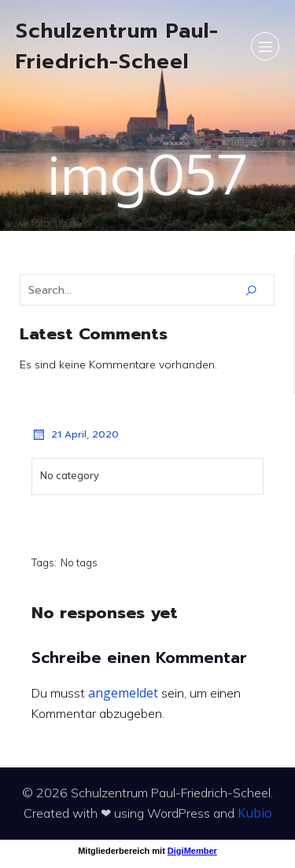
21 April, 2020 (75, 434)
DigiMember (192, 851)
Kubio (255, 813)
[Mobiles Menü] (265, 46)
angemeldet (123, 693)
